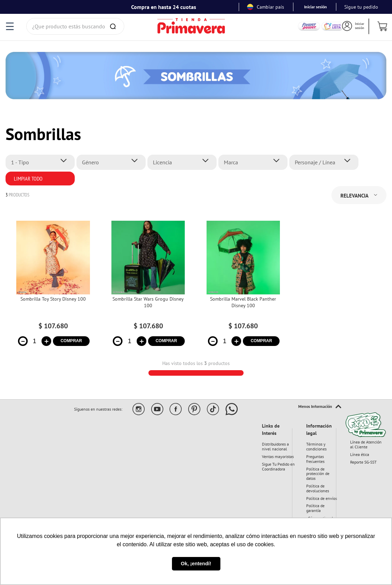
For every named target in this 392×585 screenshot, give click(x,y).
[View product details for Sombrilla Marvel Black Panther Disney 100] (243, 288)
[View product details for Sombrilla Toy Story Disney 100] (53, 288)
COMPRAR (71, 341)
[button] (42, 162)
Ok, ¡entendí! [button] (196, 564)
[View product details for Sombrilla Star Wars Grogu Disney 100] (148, 288)
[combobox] (75, 26)
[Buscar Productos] (114, 26)
